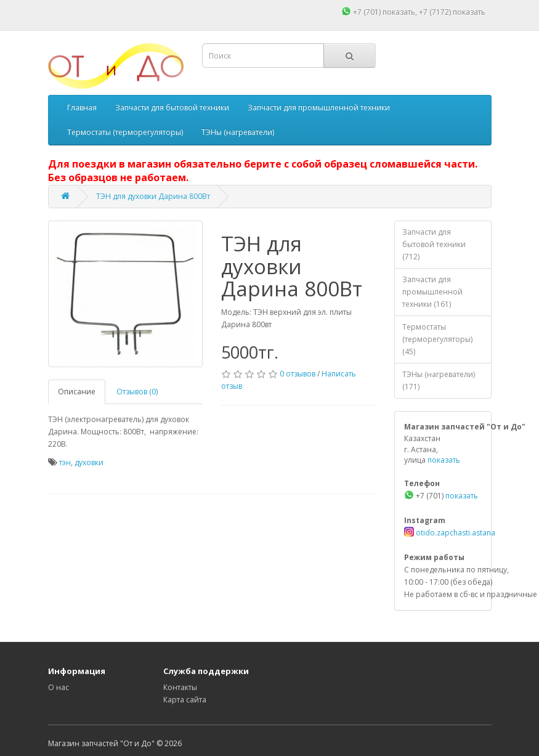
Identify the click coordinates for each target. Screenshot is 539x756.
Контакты (180, 687)
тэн (65, 462)
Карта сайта (185, 700)
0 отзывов (298, 374)
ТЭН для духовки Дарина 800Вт (153, 196)
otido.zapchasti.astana (455, 533)
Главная (82, 108)
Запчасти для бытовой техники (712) (434, 244)
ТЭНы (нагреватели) (238, 132)
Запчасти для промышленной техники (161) (432, 292)
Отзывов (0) (137, 392)
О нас (59, 687)
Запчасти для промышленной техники (319, 108)
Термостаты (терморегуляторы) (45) (437, 339)
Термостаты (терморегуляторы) (125, 132)
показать (399, 12)
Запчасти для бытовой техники (172, 108)
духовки (89, 462)
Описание (77, 392)
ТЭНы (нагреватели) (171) (439, 380)
